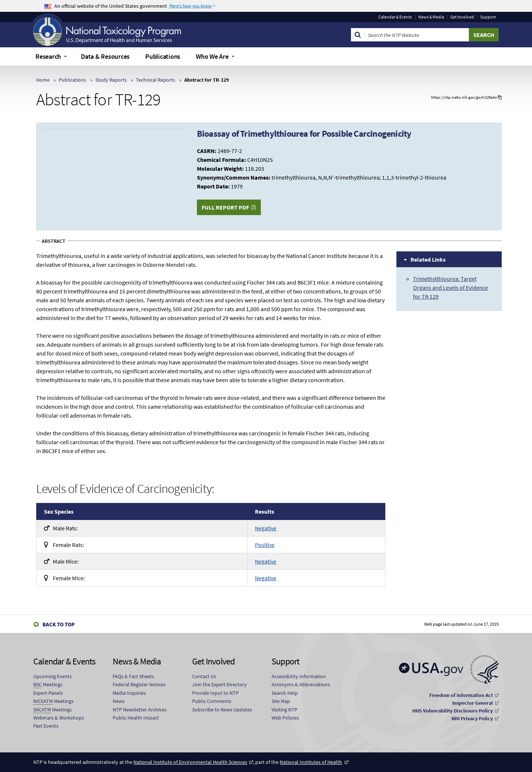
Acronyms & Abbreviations (301, 684)
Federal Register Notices (139, 684)
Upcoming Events (52, 676)
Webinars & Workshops (59, 718)
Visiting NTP (284, 710)
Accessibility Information (299, 676)
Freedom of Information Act (461, 695)
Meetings (48, 685)
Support (488, 17)
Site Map (281, 701)
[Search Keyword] (417, 35)
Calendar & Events (395, 17)
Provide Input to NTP (215, 693)
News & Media (431, 17)
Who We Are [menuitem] (212, 56)
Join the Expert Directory (219, 684)
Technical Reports (156, 80)
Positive (265, 545)
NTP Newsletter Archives (140, 710)
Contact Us (204, 676)
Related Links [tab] (428, 259)
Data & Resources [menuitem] (105, 56)
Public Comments (212, 701)
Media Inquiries (129, 693)
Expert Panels (48, 693)
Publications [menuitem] (163, 56)
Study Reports (111, 80)
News (119, 701)
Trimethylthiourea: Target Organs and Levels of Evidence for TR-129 (451, 288)
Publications (72, 80)
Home (43, 80)
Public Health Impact (136, 718)
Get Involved (462, 17)
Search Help (285, 693)
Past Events (46, 726)
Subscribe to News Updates (222, 710)
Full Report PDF (225, 207)
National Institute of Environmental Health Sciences (190, 762)
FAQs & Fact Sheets (133, 676)
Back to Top (59, 624)
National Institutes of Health (311, 762)
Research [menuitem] (48, 56)
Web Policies (285, 718)
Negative (266, 528)
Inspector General (473, 703)
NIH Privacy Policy (472, 718)
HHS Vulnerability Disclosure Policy (453, 711)
